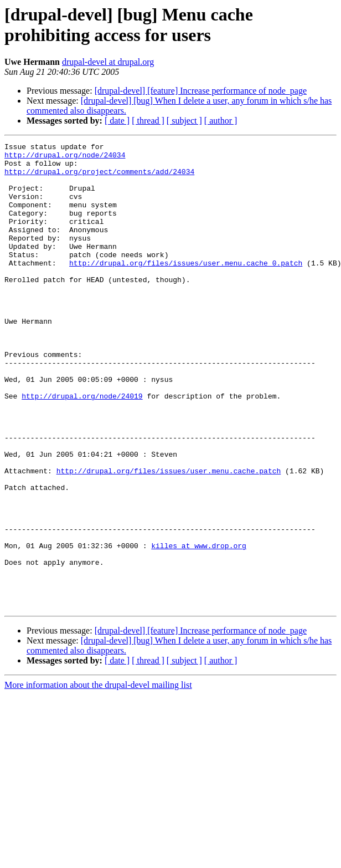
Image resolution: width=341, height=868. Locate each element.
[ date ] (117, 121)
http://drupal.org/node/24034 (65, 158)
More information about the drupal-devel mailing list (98, 778)
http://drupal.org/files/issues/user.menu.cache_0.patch (186, 288)
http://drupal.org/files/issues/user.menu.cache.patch (169, 537)
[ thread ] (148, 121)
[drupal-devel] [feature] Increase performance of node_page (201, 91)
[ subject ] (184, 121)
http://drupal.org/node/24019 (82, 447)
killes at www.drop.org (199, 627)
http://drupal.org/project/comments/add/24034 (99, 178)
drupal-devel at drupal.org (108, 62)
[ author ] (221, 121)
